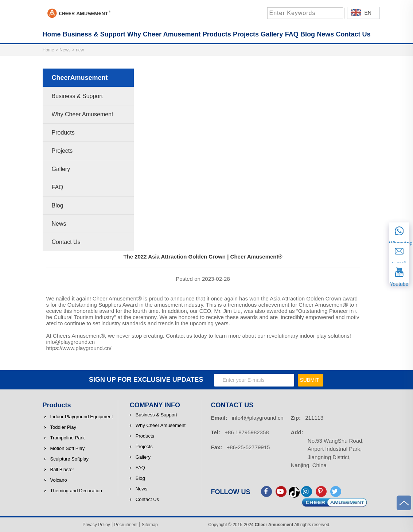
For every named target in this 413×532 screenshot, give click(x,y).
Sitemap (150, 525)
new (80, 50)
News (65, 50)
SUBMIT (309, 380)
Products (57, 405)
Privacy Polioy (96, 525)
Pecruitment (126, 525)
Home (48, 50)
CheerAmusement (80, 78)
